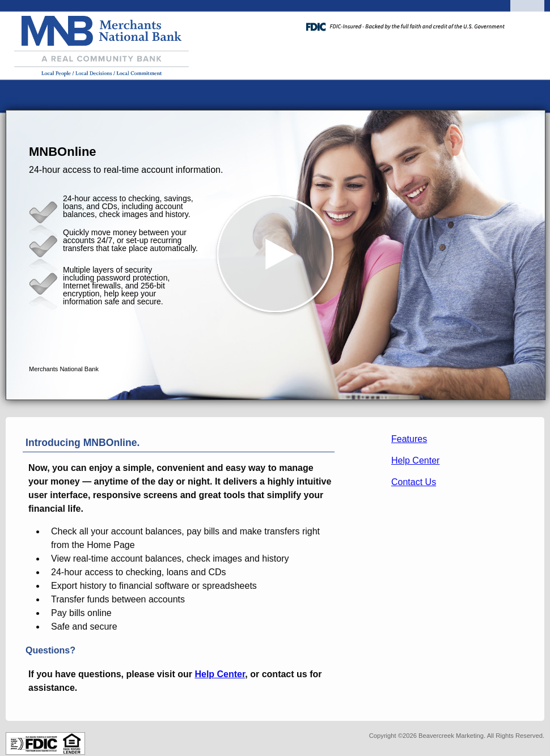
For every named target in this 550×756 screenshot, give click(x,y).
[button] (276, 255)
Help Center (415, 460)
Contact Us (414, 482)
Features (409, 439)
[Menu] (527, 23)
